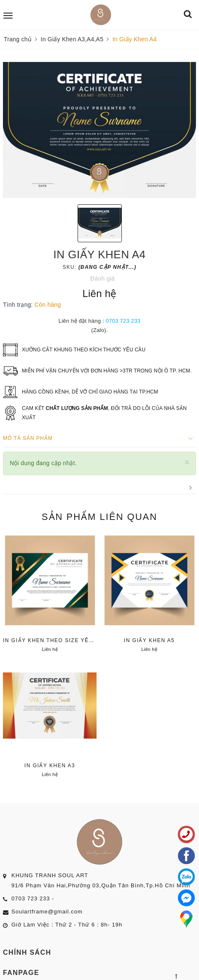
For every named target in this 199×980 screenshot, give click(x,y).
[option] (99, 130)
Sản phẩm (99, 517)
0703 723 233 (123, 321)
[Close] (187, 462)
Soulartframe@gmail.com (47, 912)
